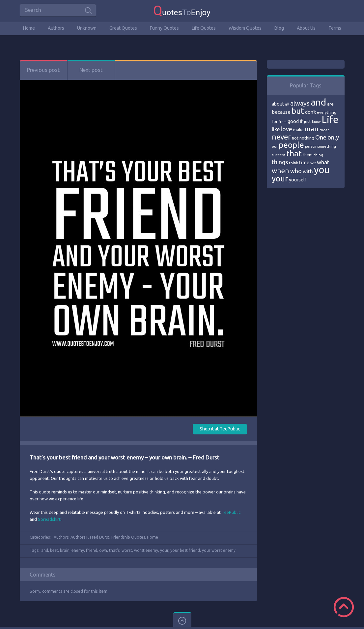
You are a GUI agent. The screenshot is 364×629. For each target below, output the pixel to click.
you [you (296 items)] (322, 170)
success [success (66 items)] (279, 155)
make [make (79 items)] (298, 130)
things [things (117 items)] (280, 162)
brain (65, 550)
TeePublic (231, 512)
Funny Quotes (164, 28)
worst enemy (146, 550)
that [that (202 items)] (294, 153)
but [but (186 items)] (298, 111)
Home (29, 28)
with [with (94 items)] (308, 171)
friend (92, 550)
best (54, 550)
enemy (78, 550)
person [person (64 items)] (311, 146)
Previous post (43, 70)
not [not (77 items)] (295, 138)
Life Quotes (204, 28)
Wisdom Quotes (245, 28)
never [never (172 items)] (281, 137)
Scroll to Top (344, 607)
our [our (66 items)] (275, 146)
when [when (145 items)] (280, 171)
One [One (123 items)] (321, 137)
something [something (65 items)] (327, 146)
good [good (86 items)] (293, 121)
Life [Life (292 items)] (330, 120)
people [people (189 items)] (291, 145)
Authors (56, 28)
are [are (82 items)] (330, 104)
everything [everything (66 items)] (327, 112)
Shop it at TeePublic (220, 429)
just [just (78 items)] (308, 121)
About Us (306, 28)
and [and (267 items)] (318, 102)
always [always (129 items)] (300, 103)
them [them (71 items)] (308, 155)
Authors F (79, 537)
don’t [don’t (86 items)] (310, 112)
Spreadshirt (49, 519)
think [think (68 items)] (294, 163)
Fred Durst (100, 537)
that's (114, 550)
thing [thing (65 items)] (318, 155)
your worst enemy (219, 550)
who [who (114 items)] (296, 171)
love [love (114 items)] (286, 129)
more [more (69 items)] (325, 130)
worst (127, 550)
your (164, 550)
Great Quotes (123, 28)
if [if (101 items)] (301, 121)
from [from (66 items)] (283, 122)
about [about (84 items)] (278, 104)
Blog (279, 28)
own (103, 550)
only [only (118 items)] (333, 137)
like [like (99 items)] (276, 129)
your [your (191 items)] (280, 179)
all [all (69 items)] (287, 104)
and (45, 550)
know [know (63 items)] (316, 122)
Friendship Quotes (128, 537)
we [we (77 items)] (313, 163)
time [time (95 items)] (304, 162)
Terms (335, 28)
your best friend (185, 550)
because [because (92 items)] (281, 112)
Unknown (87, 28)
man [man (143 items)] (312, 129)
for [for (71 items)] (275, 122)
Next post (91, 70)
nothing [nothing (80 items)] (307, 138)
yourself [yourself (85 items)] (298, 180)
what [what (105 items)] (323, 162)
